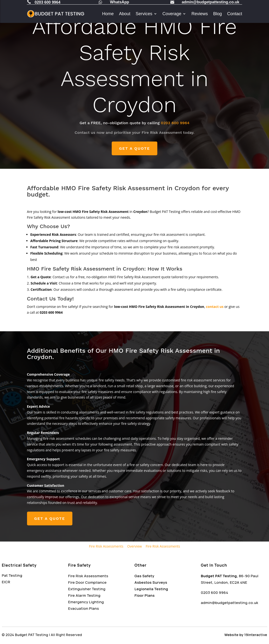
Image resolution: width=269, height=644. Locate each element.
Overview (134, 546)
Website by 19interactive (246, 635)
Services (144, 14)
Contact (235, 14)
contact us (215, 307)
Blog (217, 14)
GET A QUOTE (134, 148)
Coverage (172, 14)
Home (108, 14)
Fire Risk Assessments (106, 546)
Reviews (200, 14)
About (125, 14)
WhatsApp (120, 2)
